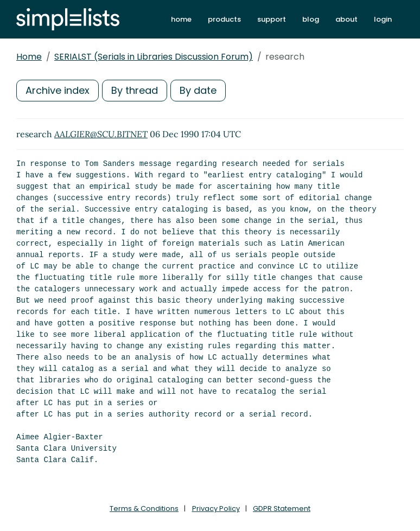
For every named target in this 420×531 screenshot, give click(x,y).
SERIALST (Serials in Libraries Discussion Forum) (154, 57)
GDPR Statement (282, 508)
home (181, 19)
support (272, 19)
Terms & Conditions (144, 508)
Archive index (58, 90)
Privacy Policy (216, 508)
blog (311, 19)
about (346, 19)
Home (29, 57)
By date (198, 90)
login (383, 19)
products (224, 19)
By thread (135, 90)
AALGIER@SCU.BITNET (101, 134)
